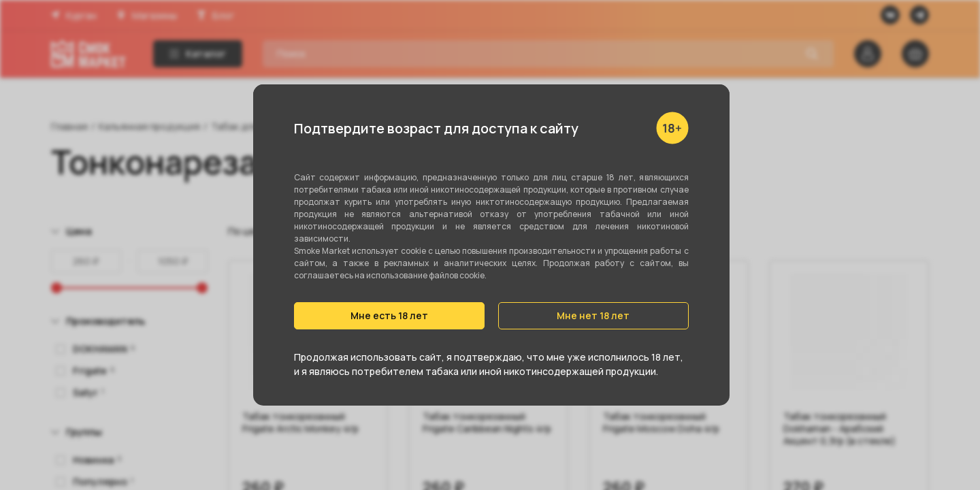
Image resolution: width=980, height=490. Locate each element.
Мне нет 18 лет (593, 315)
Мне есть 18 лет (389, 315)
